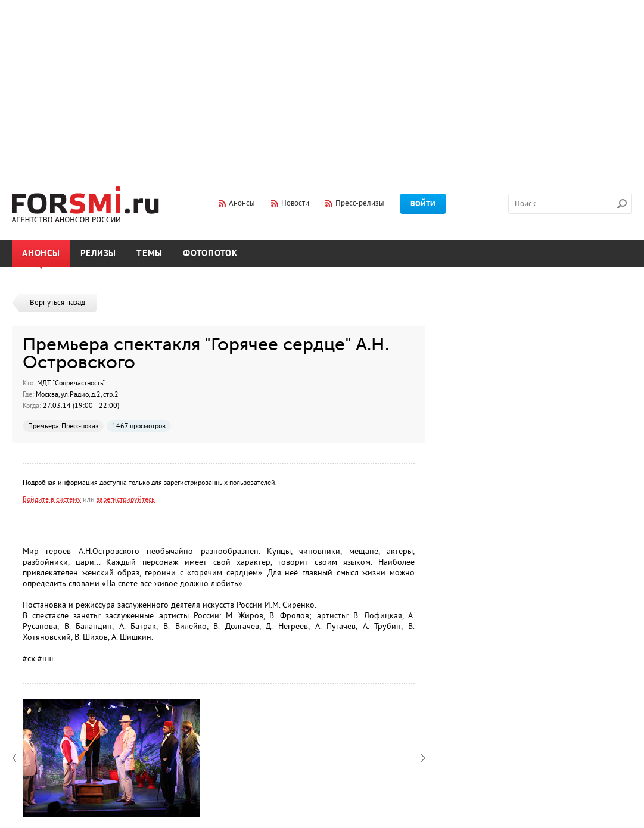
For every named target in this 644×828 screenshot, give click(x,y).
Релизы (99, 253)
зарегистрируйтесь (126, 499)
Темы (150, 253)
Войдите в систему (52, 499)
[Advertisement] (322, 85)
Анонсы (41, 253)
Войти (423, 204)
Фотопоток (210, 253)
